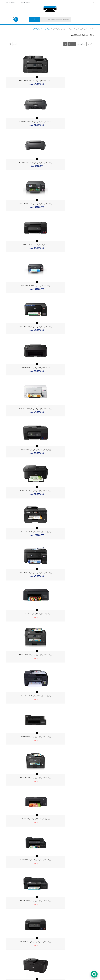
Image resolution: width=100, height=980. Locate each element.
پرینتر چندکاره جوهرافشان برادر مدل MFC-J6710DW (73, 286)
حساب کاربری (26, 2)
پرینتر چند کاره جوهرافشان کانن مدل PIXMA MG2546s (73, 81)
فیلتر (90, 44)
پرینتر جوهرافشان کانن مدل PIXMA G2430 (27, 163)
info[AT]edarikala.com (80, 889)
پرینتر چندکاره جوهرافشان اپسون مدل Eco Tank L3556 (27, 245)
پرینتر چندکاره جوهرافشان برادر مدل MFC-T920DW (27, 491)
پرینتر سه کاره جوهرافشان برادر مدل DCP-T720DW (27, 409)
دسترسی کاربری (11, 2)
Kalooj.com (72, 977)
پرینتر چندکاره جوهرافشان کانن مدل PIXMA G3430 (73, 491)
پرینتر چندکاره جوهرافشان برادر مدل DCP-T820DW (73, 450)
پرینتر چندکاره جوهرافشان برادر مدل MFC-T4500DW (73, 368)
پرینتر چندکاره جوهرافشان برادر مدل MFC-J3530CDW (27, 81)
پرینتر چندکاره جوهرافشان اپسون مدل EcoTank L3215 (73, 532)
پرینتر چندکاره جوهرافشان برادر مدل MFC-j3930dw (73, 409)
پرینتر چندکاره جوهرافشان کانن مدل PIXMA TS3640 (73, 204)
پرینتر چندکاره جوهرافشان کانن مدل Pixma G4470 (73, 245)
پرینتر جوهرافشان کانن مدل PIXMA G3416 (27, 573)
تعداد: (15, 44)
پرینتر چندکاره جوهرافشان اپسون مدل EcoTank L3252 (27, 204)
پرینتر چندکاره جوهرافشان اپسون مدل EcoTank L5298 (27, 327)
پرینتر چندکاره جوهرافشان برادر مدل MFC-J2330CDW (27, 368)
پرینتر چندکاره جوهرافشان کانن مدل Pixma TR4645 (27, 286)
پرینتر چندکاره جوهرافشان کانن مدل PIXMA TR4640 (27, 532)
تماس (73, 330)
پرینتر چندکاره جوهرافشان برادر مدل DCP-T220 (27, 450)
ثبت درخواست (41, 854)
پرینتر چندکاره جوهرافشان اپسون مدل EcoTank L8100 (73, 122)
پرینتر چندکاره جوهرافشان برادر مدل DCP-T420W (73, 327)
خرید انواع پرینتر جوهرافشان (50, 818)
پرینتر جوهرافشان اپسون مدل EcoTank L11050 (73, 163)
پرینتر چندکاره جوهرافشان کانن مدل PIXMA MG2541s (27, 122)
